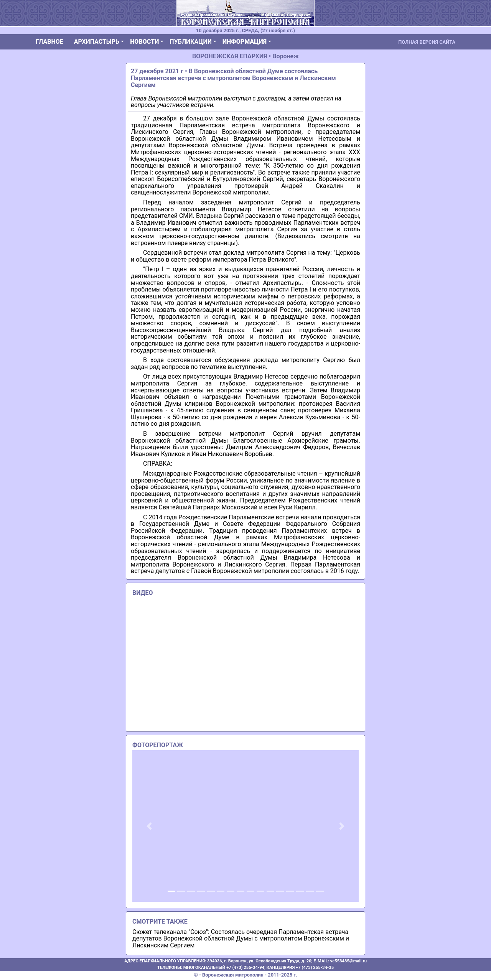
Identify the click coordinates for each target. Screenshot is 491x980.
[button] (149, 826)
